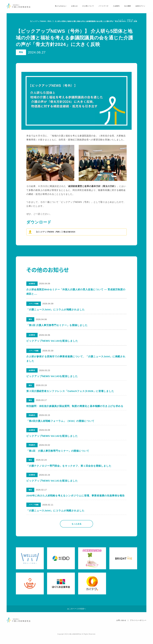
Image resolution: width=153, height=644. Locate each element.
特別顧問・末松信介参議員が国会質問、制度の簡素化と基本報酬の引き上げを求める (75, 408)
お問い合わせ (121, 628)
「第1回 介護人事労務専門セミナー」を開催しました (57, 325)
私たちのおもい (59, 7)
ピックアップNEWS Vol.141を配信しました (52, 486)
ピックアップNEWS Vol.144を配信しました (52, 341)
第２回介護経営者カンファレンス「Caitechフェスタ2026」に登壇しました (70, 392)
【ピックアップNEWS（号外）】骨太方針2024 (55, 232)
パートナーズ (102, 7)
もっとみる (76, 531)
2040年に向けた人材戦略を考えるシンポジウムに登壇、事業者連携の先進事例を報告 (76, 502)
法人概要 (126, 7)
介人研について (87, 7)
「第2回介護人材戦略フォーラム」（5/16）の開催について (61, 424)
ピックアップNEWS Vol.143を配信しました (52, 377)
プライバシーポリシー (138, 628)
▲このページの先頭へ (76, 616)
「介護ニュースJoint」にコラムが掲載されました (56, 310)
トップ (121, 20)
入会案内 (115, 7)
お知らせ (73, 7)
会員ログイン (139, 7)
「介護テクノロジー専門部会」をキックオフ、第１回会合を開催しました (69, 471)
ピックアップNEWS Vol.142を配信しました (52, 439)
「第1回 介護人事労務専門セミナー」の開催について (58, 455)
